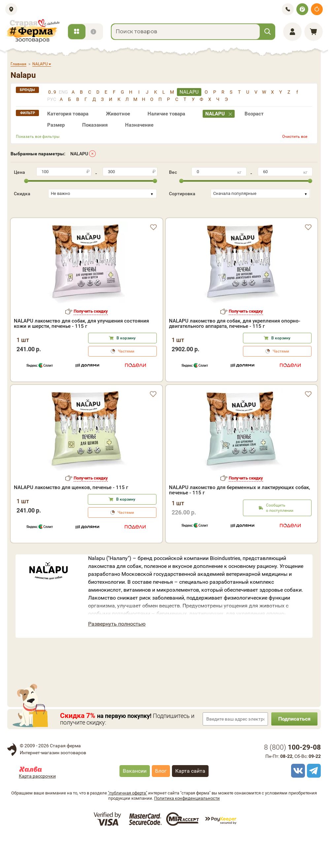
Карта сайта (190, 799)
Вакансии (135, 799)
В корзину (126, 366)
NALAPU (79, 154)
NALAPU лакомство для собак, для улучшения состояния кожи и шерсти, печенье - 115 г (81, 351)
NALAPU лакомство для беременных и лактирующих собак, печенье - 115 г (239, 518)
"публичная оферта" (128, 821)
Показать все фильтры (38, 137)
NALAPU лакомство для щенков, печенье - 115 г (71, 515)
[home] (32, 31)
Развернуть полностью (117, 651)
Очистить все (295, 137)
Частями (126, 379)
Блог (161, 799)
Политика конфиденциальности (187, 826)
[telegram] (313, 798)
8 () (292, 775)
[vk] (297, 798)
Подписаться (294, 746)
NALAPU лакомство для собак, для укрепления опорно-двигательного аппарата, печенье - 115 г (235, 351)
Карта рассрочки (37, 804)
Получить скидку (91, 339)
